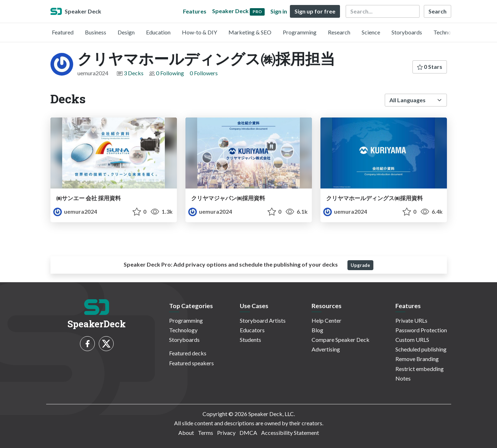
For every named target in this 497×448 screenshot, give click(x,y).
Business (96, 32)
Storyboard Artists (263, 320)
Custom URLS (412, 340)
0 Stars (430, 67)
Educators (252, 330)
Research (339, 32)
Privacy (226, 433)
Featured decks (188, 353)
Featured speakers (191, 363)
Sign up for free (315, 11)
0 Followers (204, 73)
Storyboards (407, 32)
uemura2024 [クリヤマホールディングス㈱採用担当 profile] (75, 211)
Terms (206, 433)
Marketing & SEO (250, 32)
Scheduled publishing (421, 349)
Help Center (326, 320)
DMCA (248, 433)
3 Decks (134, 73)
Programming (300, 32)
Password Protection (421, 330)
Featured (63, 32)
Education (158, 32)
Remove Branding (417, 359)
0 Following (170, 73)
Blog (317, 330)
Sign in (279, 11)
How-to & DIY (199, 32)
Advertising (326, 349)
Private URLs (411, 320)
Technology (448, 32)
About (186, 433)
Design (126, 32)
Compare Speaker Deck (341, 340)
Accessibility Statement (290, 433)
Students (250, 340)
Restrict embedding (420, 369)
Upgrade (360, 265)
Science (371, 32)
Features (195, 11)
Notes (403, 378)
